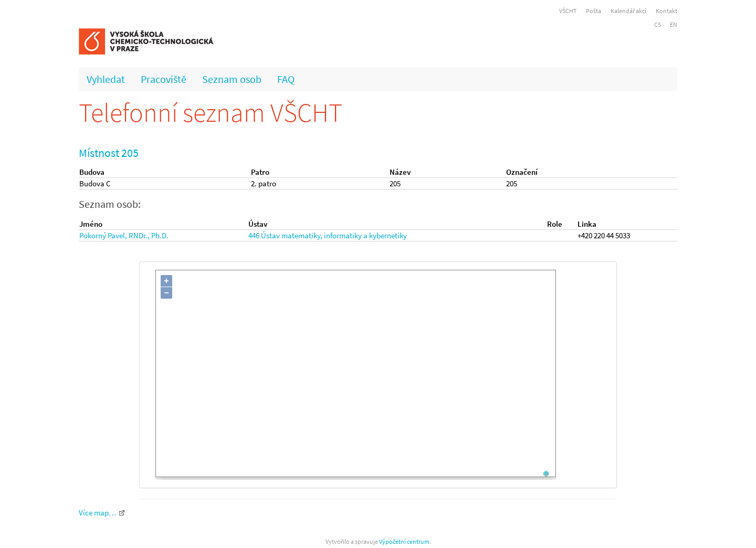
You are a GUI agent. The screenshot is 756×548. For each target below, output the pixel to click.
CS (658, 24)
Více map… (97, 513)
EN (674, 24)
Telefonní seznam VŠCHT (211, 113)
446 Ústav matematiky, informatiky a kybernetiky (328, 235)
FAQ (286, 79)
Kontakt (666, 11)
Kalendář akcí (628, 11)
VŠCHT (568, 11)
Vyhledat (106, 79)
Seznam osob (232, 79)
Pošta (594, 11)
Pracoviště (164, 79)
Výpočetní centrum (404, 541)
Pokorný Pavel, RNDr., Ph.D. (124, 235)
